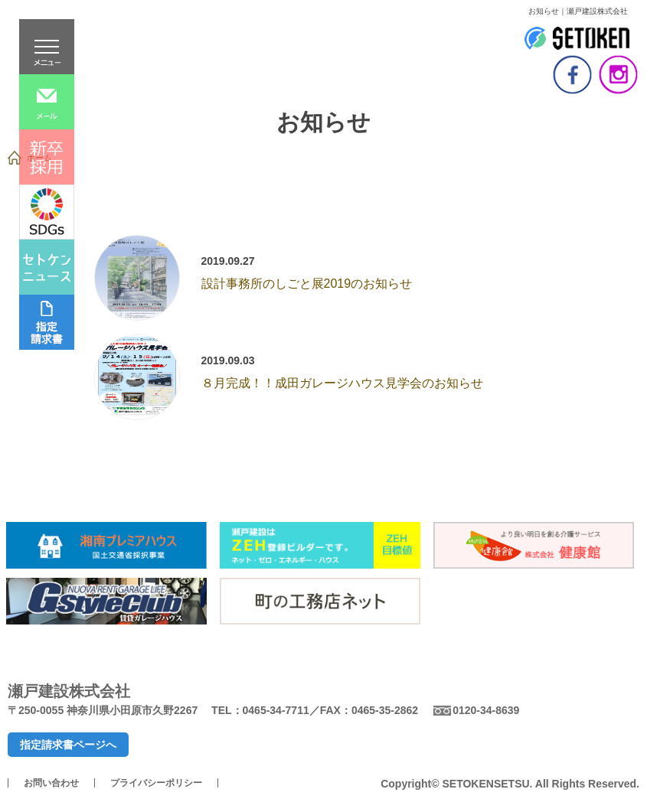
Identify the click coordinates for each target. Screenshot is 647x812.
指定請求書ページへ (68, 745)
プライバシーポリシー (156, 783)
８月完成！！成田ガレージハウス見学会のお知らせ (342, 383)
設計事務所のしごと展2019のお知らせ (307, 284)
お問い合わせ (51, 783)
